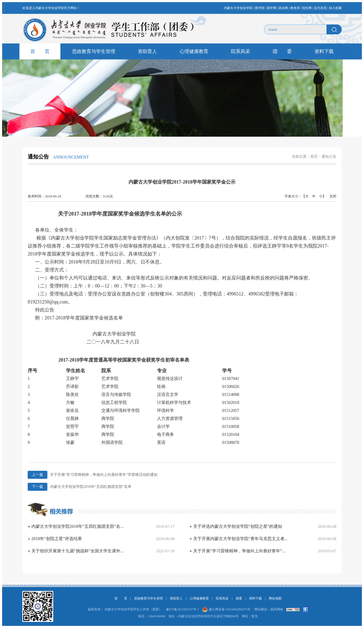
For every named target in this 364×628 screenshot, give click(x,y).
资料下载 (324, 51)
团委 (239, 598)
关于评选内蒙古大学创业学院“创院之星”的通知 (236, 526)
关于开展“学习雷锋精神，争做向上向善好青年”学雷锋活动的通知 (93, 475)
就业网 (283, 8)
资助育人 (147, 51)
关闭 (333, 196)
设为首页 (320, 8)
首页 (314, 157)
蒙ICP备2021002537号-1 (183, 609)
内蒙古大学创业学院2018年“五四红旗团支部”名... (76, 526)
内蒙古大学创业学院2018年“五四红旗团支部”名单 (80, 487)
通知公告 (329, 157)
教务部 (295, 8)
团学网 (271, 8)
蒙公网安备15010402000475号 (230, 609)
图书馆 (260, 8)
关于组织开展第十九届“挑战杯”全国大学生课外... (76, 551)
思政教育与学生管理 (94, 51)
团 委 (282, 51)
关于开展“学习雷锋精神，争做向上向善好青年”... (237, 551)
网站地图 (275, 598)
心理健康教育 (194, 51)
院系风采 (241, 51)
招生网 (307, 8)
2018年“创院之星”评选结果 (55, 539)
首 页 (40, 51)
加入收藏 (335, 8)
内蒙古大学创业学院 (238, 8)
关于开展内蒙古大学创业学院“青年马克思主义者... (239, 539)
